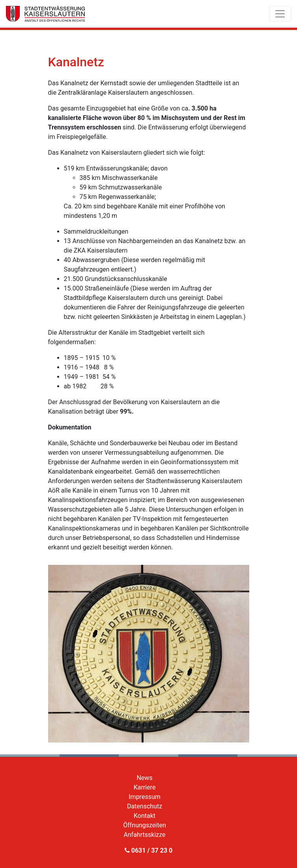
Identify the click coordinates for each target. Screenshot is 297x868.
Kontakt (145, 816)
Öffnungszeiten (145, 825)
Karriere (145, 787)
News (144, 778)
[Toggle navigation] (280, 14)
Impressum (145, 797)
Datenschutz (145, 806)
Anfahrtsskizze (144, 835)
